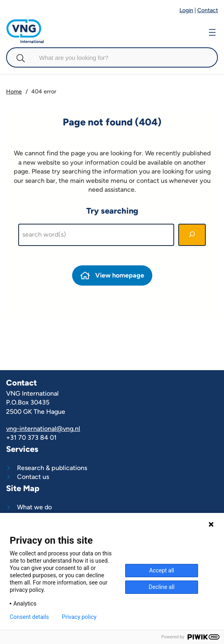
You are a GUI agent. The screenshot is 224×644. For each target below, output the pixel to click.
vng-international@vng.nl (43, 429)
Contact (208, 10)
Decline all (162, 587)
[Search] (192, 235)
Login (186, 10)
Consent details (29, 617)
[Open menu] (212, 31)
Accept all (162, 570)
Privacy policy (79, 617)
